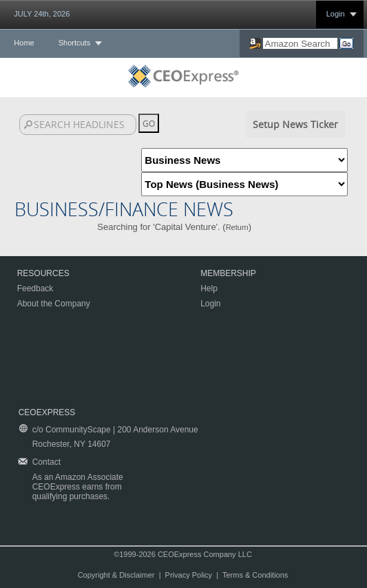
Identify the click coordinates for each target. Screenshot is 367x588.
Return (237, 227)
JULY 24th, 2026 (42, 14)
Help (209, 288)
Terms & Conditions (255, 575)
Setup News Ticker (295, 124)
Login (336, 14)
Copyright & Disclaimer (116, 575)
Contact (46, 462)
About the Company (54, 304)
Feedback (35, 288)
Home (24, 43)
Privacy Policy (189, 575)
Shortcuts (74, 43)
